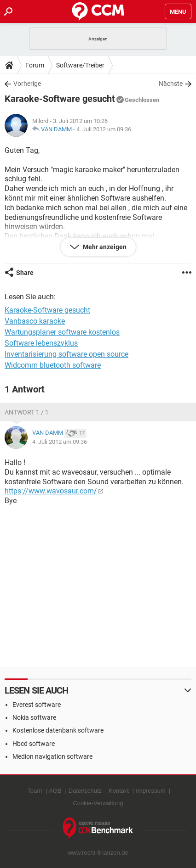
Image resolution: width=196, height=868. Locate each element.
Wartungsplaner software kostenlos (62, 332)
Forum (35, 65)
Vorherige (27, 84)
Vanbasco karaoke (35, 321)
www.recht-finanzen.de (98, 853)
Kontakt (119, 791)
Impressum (150, 791)
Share (25, 273)
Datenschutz (85, 791)
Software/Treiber (80, 65)
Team (35, 791)
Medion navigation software (52, 756)
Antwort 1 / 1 (27, 412)
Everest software (37, 705)
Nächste (171, 84)
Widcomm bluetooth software (53, 365)
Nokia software (34, 717)
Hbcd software (34, 744)
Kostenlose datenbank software (58, 730)
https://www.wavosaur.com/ (51, 491)
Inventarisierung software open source (66, 354)
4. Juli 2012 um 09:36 (104, 129)
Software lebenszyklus (41, 343)
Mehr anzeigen (104, 247)
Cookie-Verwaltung (98, 803)
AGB (55, 791)
